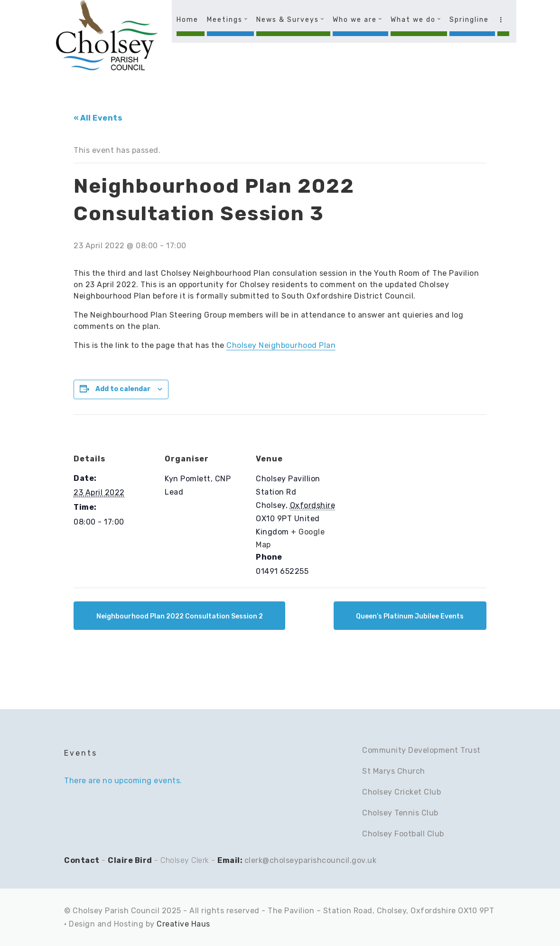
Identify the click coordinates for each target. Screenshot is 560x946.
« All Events (98, 118)
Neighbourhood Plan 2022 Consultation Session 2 (180, 616)
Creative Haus (183, 924)
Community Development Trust (421, 750)
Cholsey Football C (397, 834)
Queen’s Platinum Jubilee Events (410, 616)
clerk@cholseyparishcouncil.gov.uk (311, 860)
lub (438, 834)
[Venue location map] (397, 480)
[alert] (131, 781)
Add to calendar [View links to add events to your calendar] (123, 389)
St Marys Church (394, 771)
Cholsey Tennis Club (400, 813)
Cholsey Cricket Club (401, 792)
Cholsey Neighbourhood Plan (281, 345)
